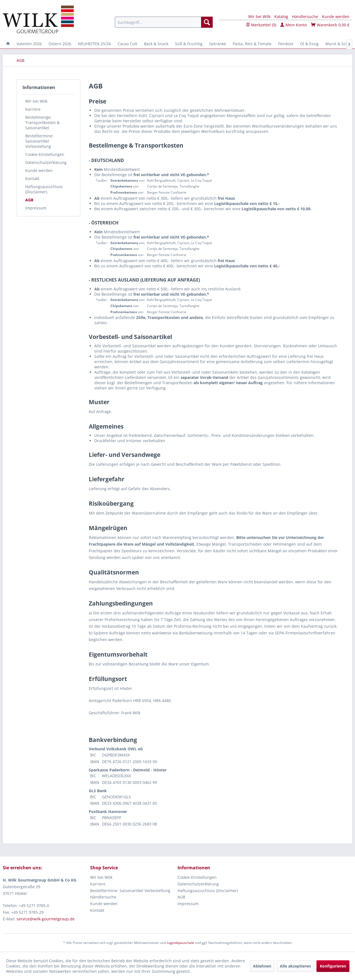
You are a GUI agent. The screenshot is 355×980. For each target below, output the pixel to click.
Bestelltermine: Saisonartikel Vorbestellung (39, 141)
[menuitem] (164, 22)
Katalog (281, 17)
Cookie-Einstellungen (45, 154)
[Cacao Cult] (127, 44)
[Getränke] (218, 44)
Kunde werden (336, 17)
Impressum (36, 208)
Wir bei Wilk (259, 17)
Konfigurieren (333, 966)
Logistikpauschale (180, 943)
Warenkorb (330, 25)
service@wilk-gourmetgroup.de (46, 919)
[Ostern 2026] (60, 44)
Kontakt (32, 178)
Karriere (33, 109)
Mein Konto (293, 25)
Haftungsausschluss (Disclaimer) (44, 189)
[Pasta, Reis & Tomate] (252, 44)
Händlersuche (305, 17)
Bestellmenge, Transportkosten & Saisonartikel (42, 122)
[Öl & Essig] (309, 44)
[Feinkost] (286, 44)
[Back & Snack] (156, 44)
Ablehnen (262, 966)
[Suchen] (207, 22)
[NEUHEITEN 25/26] (94, 44)
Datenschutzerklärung (46, 162)
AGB (29, 200)
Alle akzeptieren (295, 966)
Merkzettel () (261, 25)
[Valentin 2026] (29, 44)
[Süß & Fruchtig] (189, 44)
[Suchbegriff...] (164, 22)
